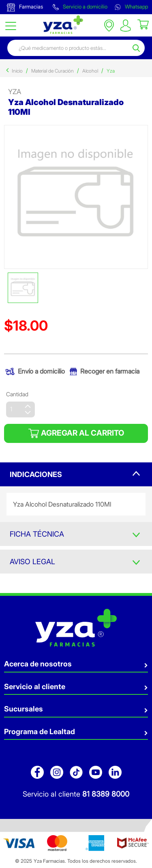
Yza (111, 71)
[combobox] (69, 48)
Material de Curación (52, 71)
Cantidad (17, 394)
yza (15, 92)
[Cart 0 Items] (143, 24)
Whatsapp (131, 7)
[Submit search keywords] (137, 48)
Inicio (17, 71)
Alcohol (90, 71)
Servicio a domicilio (80, 7)
